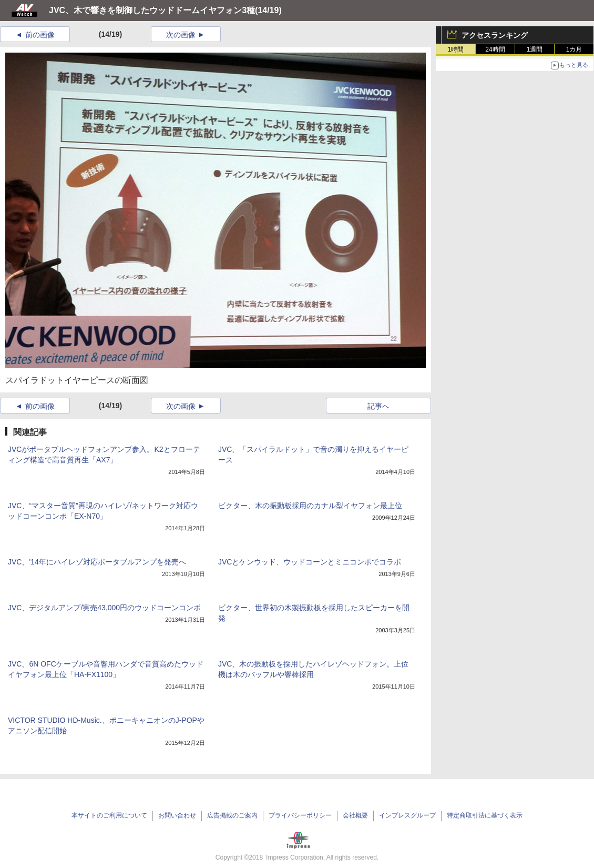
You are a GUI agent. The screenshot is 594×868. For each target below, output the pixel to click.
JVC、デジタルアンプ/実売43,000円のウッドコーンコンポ (104, 608)
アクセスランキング (495, 35)
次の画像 (181, 35)
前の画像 (40, 35)
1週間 (535, 49)
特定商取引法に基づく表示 (485, 815)
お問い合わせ (177, 815)
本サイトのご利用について (109, 815)
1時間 (456, 49)
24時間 (495, 49)
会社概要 (355, 815)
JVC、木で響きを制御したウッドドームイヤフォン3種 (152, 10)
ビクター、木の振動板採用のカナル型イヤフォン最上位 (310, 506)
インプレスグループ (407, 815)
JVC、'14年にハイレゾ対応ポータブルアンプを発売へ (97, 562)
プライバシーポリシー (300, 815)
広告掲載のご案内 (232, 815)
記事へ (378, 406)
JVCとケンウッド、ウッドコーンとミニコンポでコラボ (310, 562)
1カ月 (574, 49)
